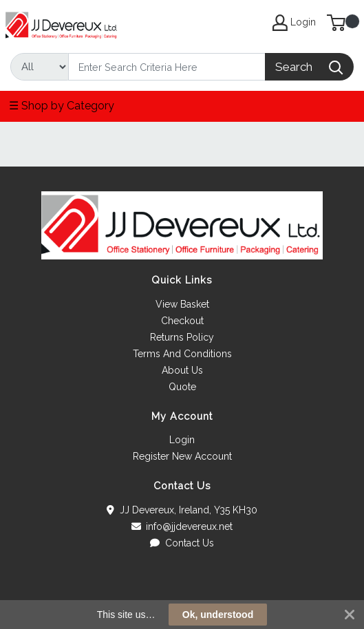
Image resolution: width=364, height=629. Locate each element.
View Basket (182, 304)
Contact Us (182, 543)
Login (182, 440)
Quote (182, 387)
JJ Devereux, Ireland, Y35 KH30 (182, 510)
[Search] (167, 67)
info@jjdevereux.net (182, 526)
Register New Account (182, 456)
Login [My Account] (294, 23)
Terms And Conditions (182, 354)
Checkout (182, 321)
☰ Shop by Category (62, 106)
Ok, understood (218, 615)
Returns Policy (182, 337)
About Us (182, 370)
